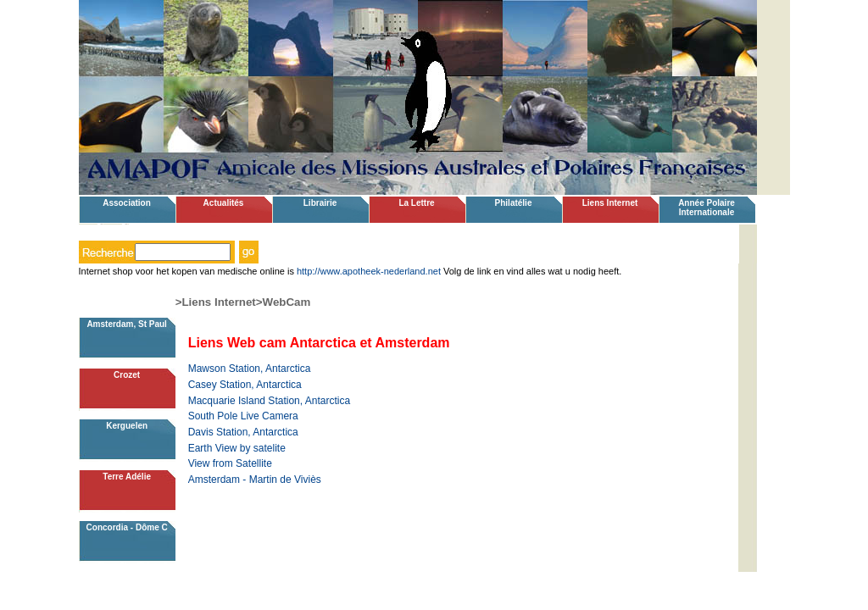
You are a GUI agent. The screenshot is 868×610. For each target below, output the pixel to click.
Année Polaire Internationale (707, 208)
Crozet (127, 375)
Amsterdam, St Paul (126, 324)
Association (127, 203)
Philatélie (514, 203)
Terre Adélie (127, 477)
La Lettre (416, 203)
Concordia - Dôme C (127, 527)
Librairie (320, 203)
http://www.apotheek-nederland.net (369, 271)
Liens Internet (610, 203)
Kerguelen (127, 426)
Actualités (224, 203)
